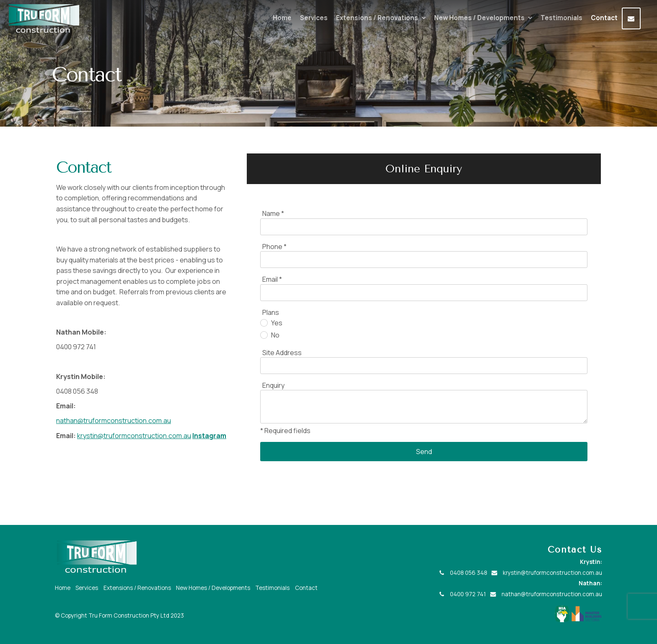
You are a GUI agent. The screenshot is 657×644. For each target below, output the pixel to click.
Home (282, 18)
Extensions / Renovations (377, 18)
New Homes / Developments (479, 18)
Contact (604, 18)
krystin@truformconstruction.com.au (134, 436)
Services (314, 18)
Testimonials (561, 18)
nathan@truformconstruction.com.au (114, 421)
